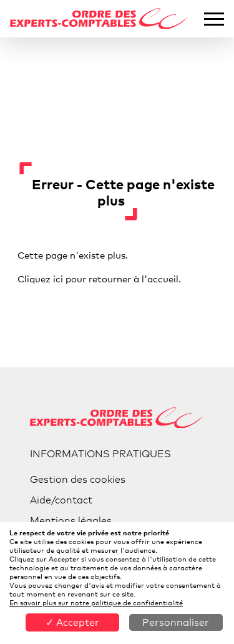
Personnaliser (176, 622)
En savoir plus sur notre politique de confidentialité (96, 603)
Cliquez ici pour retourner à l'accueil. (99, 279)
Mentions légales (71, 521)
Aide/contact (61, 500)
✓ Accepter (72, 622)
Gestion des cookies (78, 479)
